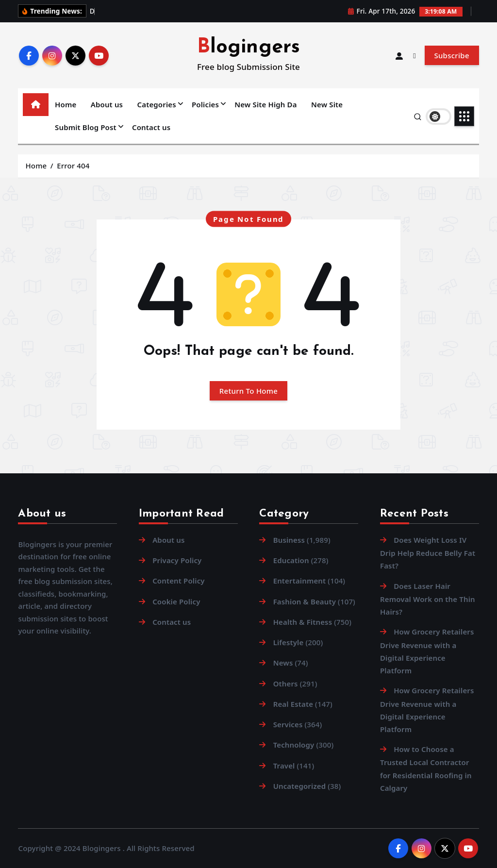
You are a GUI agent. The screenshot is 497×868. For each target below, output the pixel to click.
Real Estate (293, 704)
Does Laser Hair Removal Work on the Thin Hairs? (428, 599)
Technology (294, 745)
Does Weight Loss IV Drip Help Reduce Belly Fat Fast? (428, 553)
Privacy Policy (177, 560)
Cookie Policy (176, 601)
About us (107, 104)
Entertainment (300, 581)
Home (66, 104)
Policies (205, 104)
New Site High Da (265, 104)
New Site (327, 104)
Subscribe (451, 55)
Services (288, 724)
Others (286, 684)
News (283, 663)
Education (291, 560)
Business (289, 540)
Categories (157, 104)
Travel (284, 766)
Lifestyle (289, 642)
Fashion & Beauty (305, 601)
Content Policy (179, 581)
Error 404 (73, 166)
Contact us (151, 127)
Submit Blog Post (86, 127)
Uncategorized (300, 786)
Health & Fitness (303, 622)
